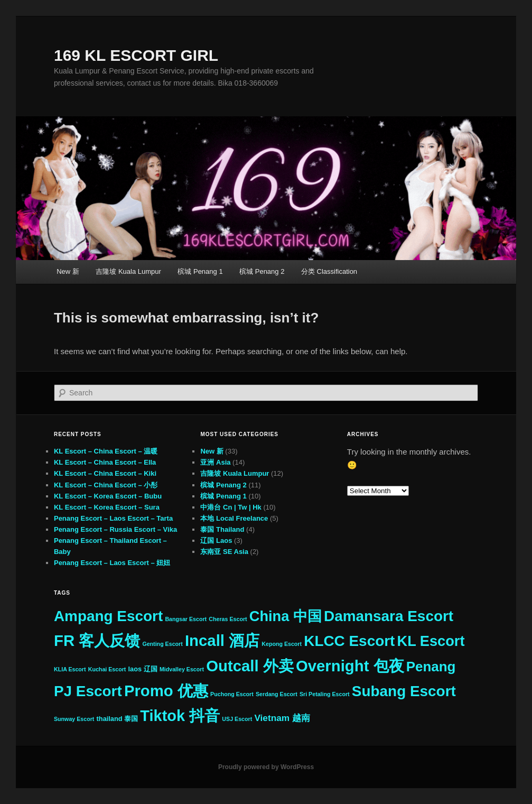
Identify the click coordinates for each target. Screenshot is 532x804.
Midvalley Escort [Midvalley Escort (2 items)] (182, 669)
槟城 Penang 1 (200, 271)
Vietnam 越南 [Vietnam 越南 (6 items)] (282, 718)
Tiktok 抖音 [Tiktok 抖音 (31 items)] (180, 716)
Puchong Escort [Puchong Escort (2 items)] (232, 694)
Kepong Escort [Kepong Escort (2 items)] (282, 644)
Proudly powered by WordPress (266, 767)
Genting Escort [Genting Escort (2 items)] (162, 644)
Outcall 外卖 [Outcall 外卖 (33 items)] (250, 666)
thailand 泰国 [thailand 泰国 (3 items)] (118, 719)
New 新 (68, 271)
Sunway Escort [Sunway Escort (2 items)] (74, 719)
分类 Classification (329, 271)
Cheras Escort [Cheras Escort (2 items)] (228, 619)
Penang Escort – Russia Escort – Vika (115, 529)
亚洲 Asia (215, 462)
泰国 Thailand (222, 529)
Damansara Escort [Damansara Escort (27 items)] (389, 616)
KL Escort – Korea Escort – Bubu (108, 496)
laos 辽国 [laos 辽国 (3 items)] (143, 669)
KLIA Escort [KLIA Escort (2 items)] (70, 669)
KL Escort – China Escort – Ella (105, 462)
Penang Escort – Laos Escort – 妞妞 (112, 563)
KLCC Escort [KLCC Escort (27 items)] (349, 641)
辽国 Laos (216, 540)
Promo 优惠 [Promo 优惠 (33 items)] (166, 691)
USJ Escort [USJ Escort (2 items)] (237, 719)
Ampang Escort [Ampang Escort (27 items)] (108, 616)
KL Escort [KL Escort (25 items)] (431, 641)
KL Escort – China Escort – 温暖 (106, 451)
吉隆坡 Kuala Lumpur (128, 271)
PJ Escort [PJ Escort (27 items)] (88, 691)
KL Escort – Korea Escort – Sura (107, 507)
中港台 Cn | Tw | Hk (231, 507)
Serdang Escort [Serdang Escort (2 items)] (277, 694)
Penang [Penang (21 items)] (431, 667)
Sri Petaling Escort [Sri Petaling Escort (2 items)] (325, 694)
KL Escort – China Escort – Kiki (105, 473)
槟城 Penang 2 (262, 271)
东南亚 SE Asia (224, 552)
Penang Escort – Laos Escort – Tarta (113, 518)
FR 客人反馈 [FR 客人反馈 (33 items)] (97, 640)
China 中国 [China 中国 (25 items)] (286, 616)
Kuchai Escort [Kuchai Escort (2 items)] (107, 669)
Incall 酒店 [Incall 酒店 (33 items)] (222, 640)
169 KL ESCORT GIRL (136, 55)
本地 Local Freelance (234, 518)
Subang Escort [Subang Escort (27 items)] (404, 691)
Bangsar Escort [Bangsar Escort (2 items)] (186, 619)
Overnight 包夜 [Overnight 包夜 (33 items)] (350, 666)
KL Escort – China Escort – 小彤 (106, 485)
